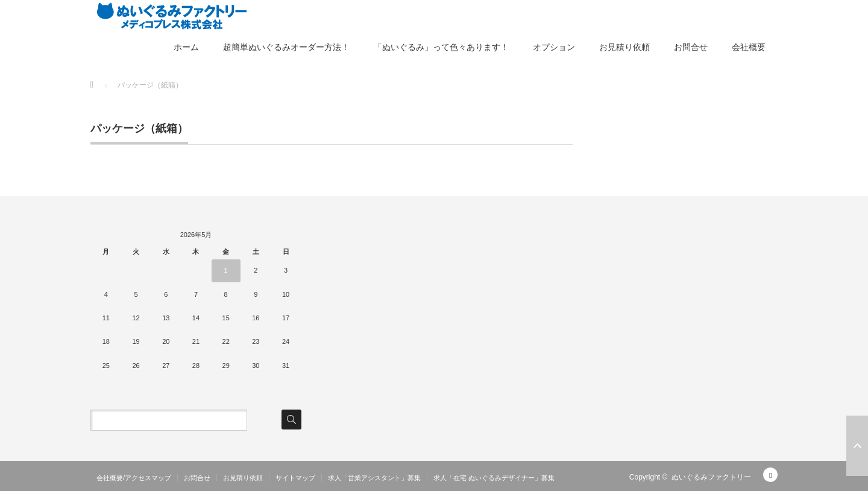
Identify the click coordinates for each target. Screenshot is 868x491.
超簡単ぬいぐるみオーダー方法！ (286, 47)
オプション (554, 47)
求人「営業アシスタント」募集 (374, 478)
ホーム (186, 47)
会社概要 (749, 47)
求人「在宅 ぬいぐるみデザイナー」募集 (494, 478)
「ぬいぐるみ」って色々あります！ (441, 47)
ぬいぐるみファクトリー (711, 477)
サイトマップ (295, 478)
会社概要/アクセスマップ (134, 478)
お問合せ (691, 47)
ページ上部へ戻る (857, 446)
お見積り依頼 (624, 47)
